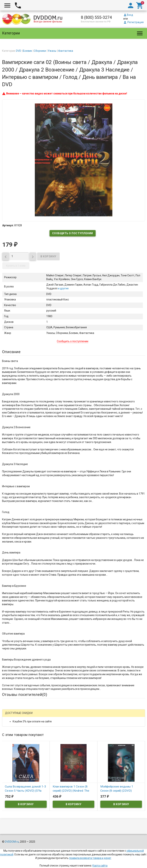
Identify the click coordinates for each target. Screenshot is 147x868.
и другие (63, 288)
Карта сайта (100, 866)
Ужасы (52, 51)
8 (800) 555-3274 (96, 17)
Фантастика (66, 51)
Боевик (27, 51)
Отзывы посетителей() (25, 695)
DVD (19, 51)
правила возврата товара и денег (90, 858)
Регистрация (133, 22)
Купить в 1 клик (16, 266)
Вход (128, 15)
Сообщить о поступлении (73, 233)
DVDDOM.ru (12, 842)
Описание (11, 352)
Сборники (40, 51)
